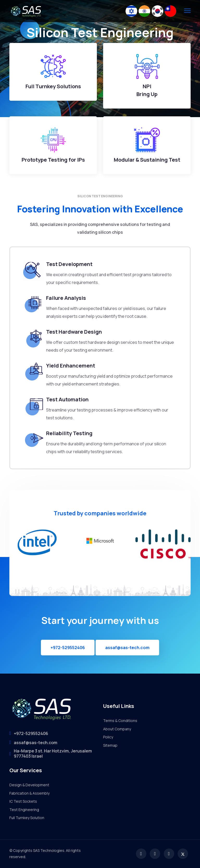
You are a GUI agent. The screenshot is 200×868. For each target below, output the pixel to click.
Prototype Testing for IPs (53, 160)
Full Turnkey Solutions (53, 86)
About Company (117, 729)
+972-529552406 (68, 648)
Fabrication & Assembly (29, 793)
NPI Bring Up (147, 90)
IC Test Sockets (23, 801)
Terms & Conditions (120, 721)
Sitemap (110, 745)
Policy (108, 737)
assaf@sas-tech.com (127, 648)
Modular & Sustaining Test (147, 160)
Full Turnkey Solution (27, 818)
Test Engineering (24, 810)
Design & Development (29, 785)
